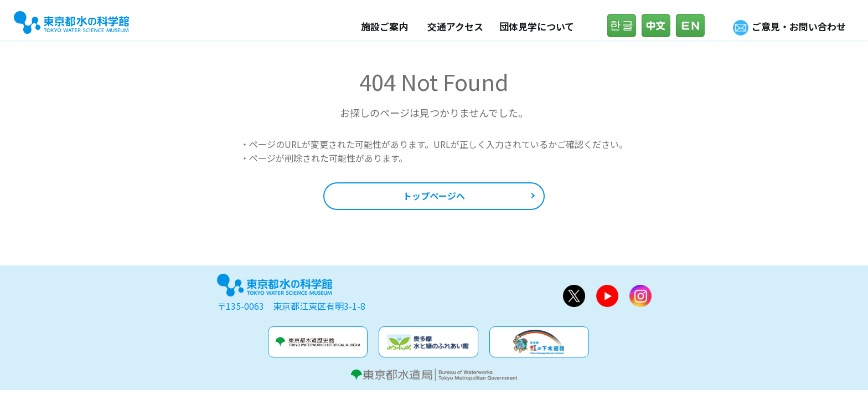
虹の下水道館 (539, 342)
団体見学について (537, 26)
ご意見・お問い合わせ (799, 26)
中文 (659, 25)
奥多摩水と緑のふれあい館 (428, 342)
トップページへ (434, 196)
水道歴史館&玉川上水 (318, 342)
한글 (624, 25)
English (693, 25)
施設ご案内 (384, 26)
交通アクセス (455, 26)
